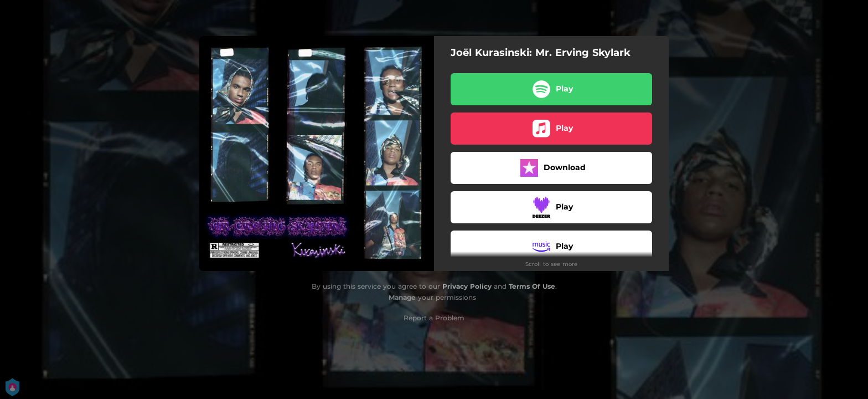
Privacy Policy (467, 286)
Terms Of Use (532, 286)
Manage (402, 297)
